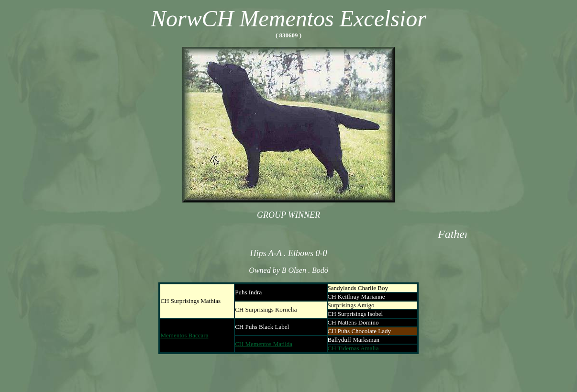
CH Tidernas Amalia (353, 348)
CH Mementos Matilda (264, 344)
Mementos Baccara (184, 335)
